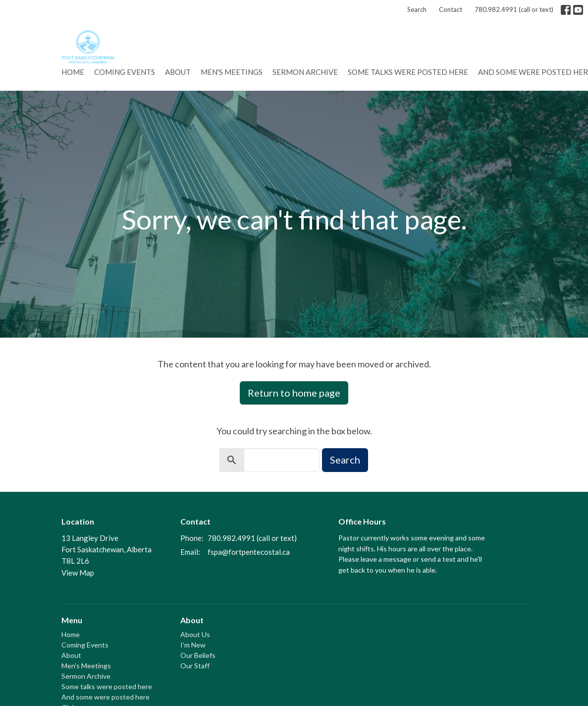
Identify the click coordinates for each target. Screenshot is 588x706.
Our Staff (195, 666)
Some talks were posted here (408, 72)
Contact (451, 9)
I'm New (193, 645)
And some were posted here (106, 697)
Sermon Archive (305, 72)
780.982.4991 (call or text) (514, 9)
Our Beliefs (198, 655)
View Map (78, 573)
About (178, 72)
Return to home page (294, 393)
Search (417, 9)
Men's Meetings (232, 72)
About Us (195, 634)
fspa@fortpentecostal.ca (249, 552)
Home (73, 72)
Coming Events (125, 72)
